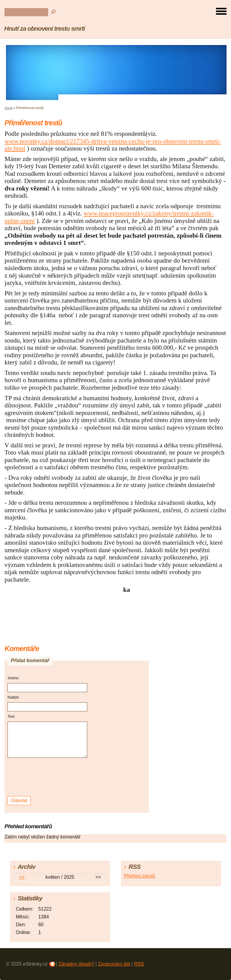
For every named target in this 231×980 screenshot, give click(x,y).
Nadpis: (14, 697)
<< (22, 877)
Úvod (8, 108)
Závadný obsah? (76, 964)
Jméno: (13, 678)
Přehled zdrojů (139, 876)
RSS (139, 964)
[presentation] (48, 777)
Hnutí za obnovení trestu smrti (45, 28)
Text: (11, 717)
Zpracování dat (114, 964)
